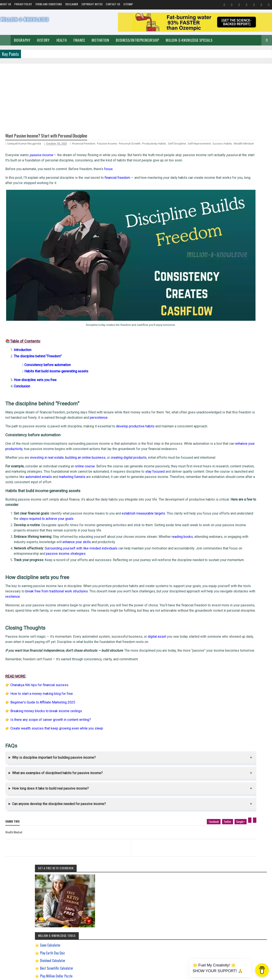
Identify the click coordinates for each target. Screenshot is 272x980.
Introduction (23, 330)
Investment (230, 414)
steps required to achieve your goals (104, 520)
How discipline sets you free (35, 360)
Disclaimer (72, 4)
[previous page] (52, 865)
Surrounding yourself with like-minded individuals (81, 549)
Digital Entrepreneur (250, 443)
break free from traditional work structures (116, 598)
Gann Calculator (222, 215)
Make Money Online (233, 399)
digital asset (157, 648)
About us (6, 4)
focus (108, 180)
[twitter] (169, 844)
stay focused (34, 473)
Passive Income (107, 145)
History (43, 40)
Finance (79, 40)
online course (85, 462)
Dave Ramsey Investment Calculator (235, 276)
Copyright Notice (92, 4)
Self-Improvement (218, 391)
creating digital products (129, 448)
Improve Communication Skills (224, 495)
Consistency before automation (48, 345)
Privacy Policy (23, 4)
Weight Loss (215, 421)
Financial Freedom (84, 145)
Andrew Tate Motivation (238, 421)
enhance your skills (131, 543)
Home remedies (239, 406)
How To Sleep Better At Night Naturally (228, 465)
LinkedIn (253, 615)
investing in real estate (47, 448)
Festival (256, 406)
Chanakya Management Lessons (225, 436)
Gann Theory (215, 458)
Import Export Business (220, 488)
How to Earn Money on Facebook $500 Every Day (233, 473)
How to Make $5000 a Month (223, 480)
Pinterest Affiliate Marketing (223, 510)
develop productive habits (135, 406)
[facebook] (155, 844)
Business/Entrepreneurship (137, 40)
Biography (22, 40)
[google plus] (182, 844)
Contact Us (113, 4)
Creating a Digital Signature (230, 253)
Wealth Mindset (55, 149)
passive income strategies (113, 555)
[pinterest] (191, 842)
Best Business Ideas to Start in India (227, 428)
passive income (41, 161)
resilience (130, 603)
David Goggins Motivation (222, 443)
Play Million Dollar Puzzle (228, 245)
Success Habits (34, 149)
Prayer (244, 414)
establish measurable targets (143, 514)
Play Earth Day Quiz (224, 222)
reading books (182, 538)
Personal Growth (130, 145)
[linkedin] (196, 842)
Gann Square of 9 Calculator (230, 261)
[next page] (150, 865)
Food (223, 406)
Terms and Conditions (49, 4)
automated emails (167, 473)
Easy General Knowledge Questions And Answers (233, 451)
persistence (158, 397)
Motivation (100, 40)
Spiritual (213, 399)
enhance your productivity (66, 434)
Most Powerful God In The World (225, 502)
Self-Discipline (177, 145)
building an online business (85, 448)
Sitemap (128, 4)
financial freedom (117, 189)
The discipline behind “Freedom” (38, 336)
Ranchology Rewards (253, 510)
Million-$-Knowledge (34, 974)
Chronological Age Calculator (231, 268)
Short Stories (254, 399)
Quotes (212, 406)
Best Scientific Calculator (228, 238)
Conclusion (22, 366)
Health (62, 40)
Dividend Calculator (224, 230)
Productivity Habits (154, 145)
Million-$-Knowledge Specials (189, 40)
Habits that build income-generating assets (56, 351)
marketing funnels (19, 478)
